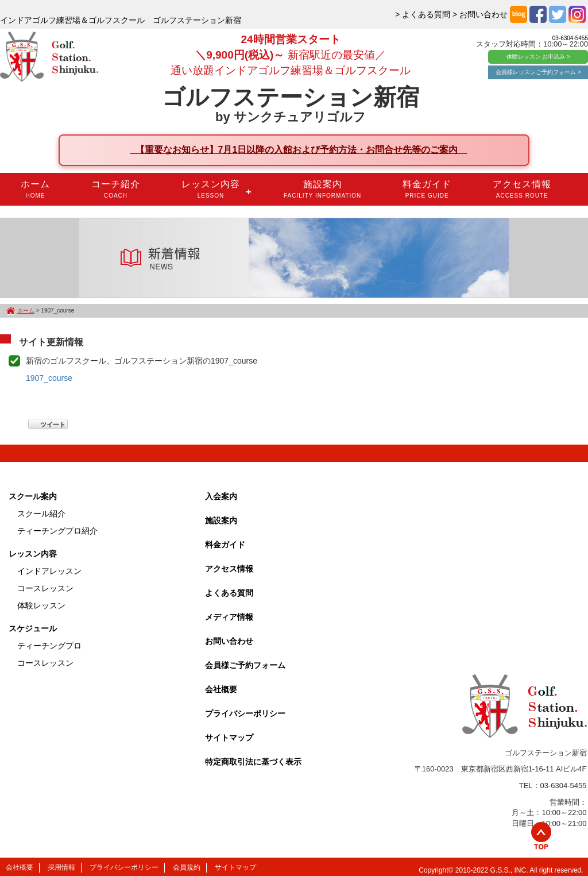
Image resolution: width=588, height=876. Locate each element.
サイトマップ (229, 738)
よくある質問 (229, 593)
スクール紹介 (41, 514)
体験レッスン (41, 605)
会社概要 (221, 689)
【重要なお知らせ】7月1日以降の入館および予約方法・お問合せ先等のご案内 (299, 150)
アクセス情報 (522, 189)
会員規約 (187, 867)
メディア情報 (229, 617)
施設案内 (322, 189)
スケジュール (33, 628)
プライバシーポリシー (245, 713)
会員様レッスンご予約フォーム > (538, 72)
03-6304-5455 (570, 38)
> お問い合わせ (480, 14)
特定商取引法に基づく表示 (253, 762)
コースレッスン (45, 588)
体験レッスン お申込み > (538, 57)
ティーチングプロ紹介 (57, 531)
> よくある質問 (423, 14)
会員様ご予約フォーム (245, 665)
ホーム (35, 189)
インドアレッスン (49, 571)
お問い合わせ (229, 641)
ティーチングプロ (49, 646)
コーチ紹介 (116, 189)
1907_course (49, 378)
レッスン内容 (211, 189)
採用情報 (61, 867)
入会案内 (221, 496)
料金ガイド (427, 189)
